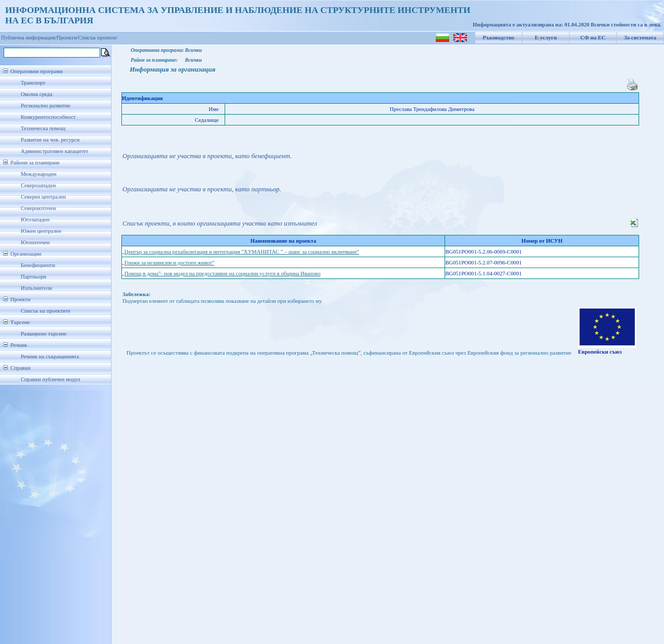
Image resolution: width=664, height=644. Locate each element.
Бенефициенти (38, 265)
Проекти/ (67, 38)
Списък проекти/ (98, 38)
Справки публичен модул (50, 379)
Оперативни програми (37, 71)
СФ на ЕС (593, 38)
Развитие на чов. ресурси (50, 140)
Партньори (33, 277)
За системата (640, 38)
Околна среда (37, 94)
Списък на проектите (46, 311)
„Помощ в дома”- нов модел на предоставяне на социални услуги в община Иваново (221, 274)
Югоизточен (35, 242)
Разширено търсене (44, 334)
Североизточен (38, 208)
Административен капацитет (54, 151)
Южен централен (41, 231)
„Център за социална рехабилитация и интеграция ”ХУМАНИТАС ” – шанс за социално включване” (240, 252)
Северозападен (38, 185)
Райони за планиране (35, 163)
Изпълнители (36, 288)
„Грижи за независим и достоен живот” (168, 263)
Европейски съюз (600, 352)
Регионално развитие (46, 106)
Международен (39, 174)
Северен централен (43, 197)
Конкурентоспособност (48, 117)
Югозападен (35, 220)
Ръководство (499, 38)
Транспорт (33, 83)
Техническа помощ (43, 128)
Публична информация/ (29, 38)
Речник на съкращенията (50, 356)
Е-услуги (546, 38)
